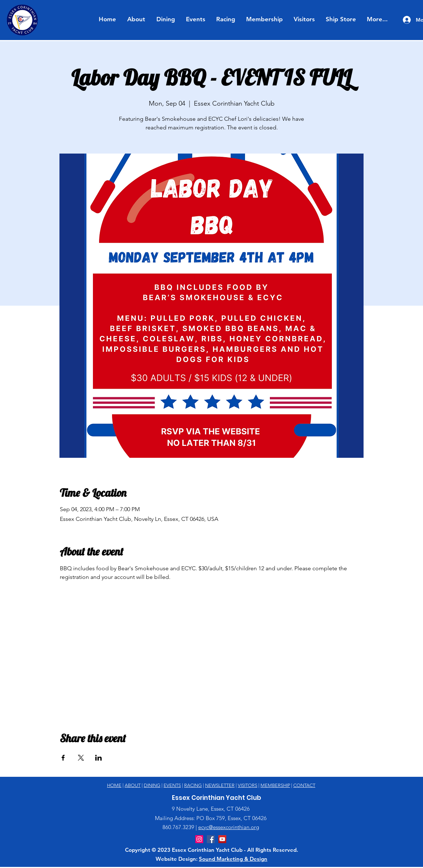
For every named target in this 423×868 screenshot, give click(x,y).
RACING (193, 785)
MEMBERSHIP (275, 785)
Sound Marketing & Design (233, 859)
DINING (152, 785)
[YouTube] (222, 839)
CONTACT (304, 785)
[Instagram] (199, 839)
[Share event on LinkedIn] (99, 758)
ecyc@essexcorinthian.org (229, 827)
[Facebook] (211, 839)
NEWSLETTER (220, 785)
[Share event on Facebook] (63, 758)
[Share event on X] (81, 758)
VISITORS (248, 785)
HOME (114, 785)
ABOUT (133, 785)
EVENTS (172, 785)
